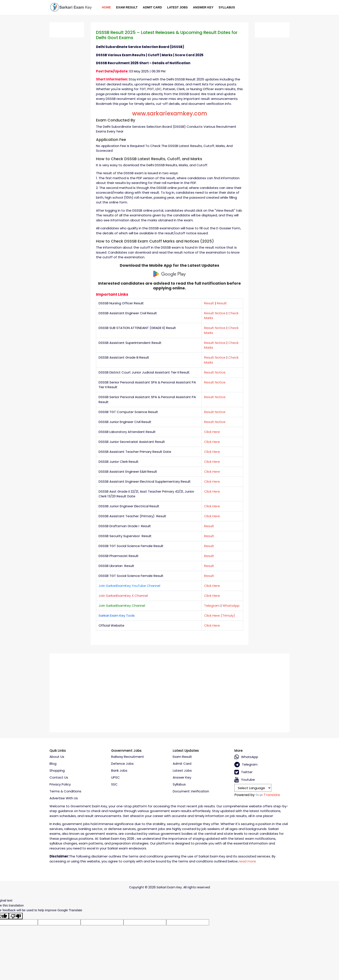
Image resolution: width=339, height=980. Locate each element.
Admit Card (152, 7)
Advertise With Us (64, 798)
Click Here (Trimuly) (220, 615)
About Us (57, 757)
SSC (114, 784)
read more (247, 861)
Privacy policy (60, 784)
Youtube (245, 780)
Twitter (243, 772)
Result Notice (215, 313)
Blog (53, 764)
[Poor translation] (16, 916)
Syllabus (227, 7)
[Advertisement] (169, 691)
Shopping (57, 770)
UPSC (115, 777)
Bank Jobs (119, 770)
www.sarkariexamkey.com (170, 113)
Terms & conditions (65, 791)
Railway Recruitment (128, 757)
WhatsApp (231, 606)
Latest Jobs (177, 7)
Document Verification (191, 791)
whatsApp (246, 757)
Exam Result (127, 7)
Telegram (212, 606)
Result (209, 303)
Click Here (212, 432)
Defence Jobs (122, 764)
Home (106, 7)
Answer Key (203, 7)
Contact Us (59, 777)
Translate (268, 795)
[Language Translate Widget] (253, 788)
